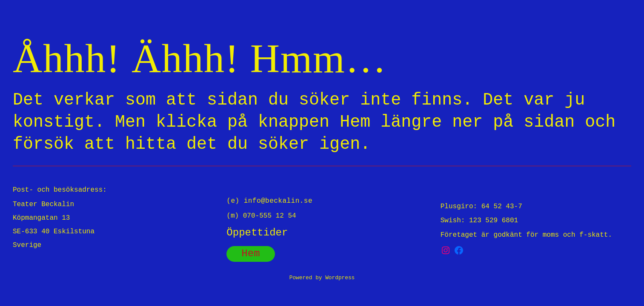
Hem (250, 254)
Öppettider (257, 233)
